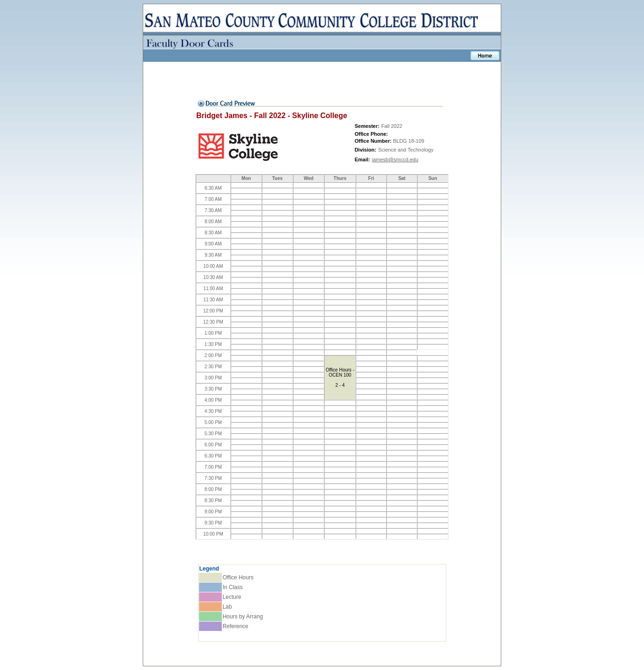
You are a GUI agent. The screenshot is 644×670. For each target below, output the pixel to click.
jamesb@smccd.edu (395, 159)
